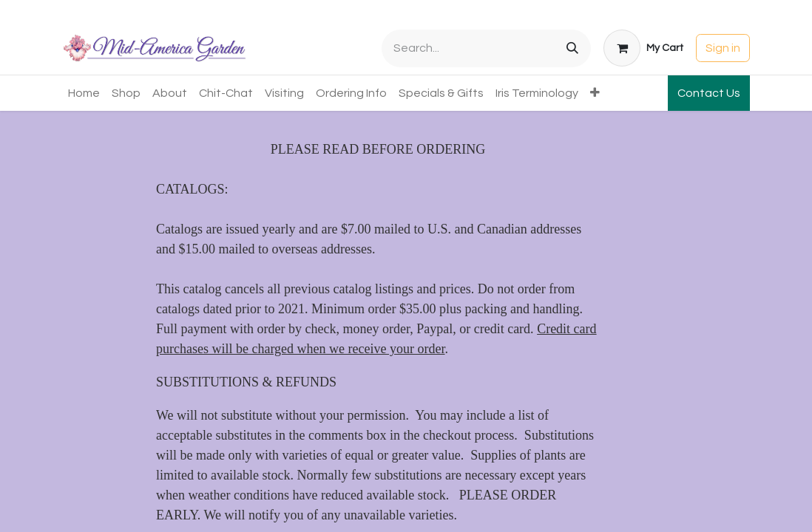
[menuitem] (84, 93)
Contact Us (709, 93)
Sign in (723, 48)
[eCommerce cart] (643, 48)
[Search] (572, 48)
